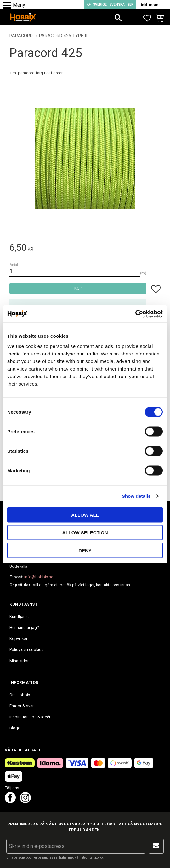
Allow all (85, 515)
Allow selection (85, 533)
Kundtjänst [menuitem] (19, 616)
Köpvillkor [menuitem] (18, 638)
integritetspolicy (92, 857)
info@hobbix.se (39, 577)
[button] (9, 6)
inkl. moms (151, 5)
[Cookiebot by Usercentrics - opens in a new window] (135, 314)
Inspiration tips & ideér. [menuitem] (30, 717)
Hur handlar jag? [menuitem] (24, 627)
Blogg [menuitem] (15, 728)
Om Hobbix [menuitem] (20, 695)
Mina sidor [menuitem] (19, 661)
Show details (136, 496)
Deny (85, 550)
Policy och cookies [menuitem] (26, 650)
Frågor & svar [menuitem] (22, 706)
